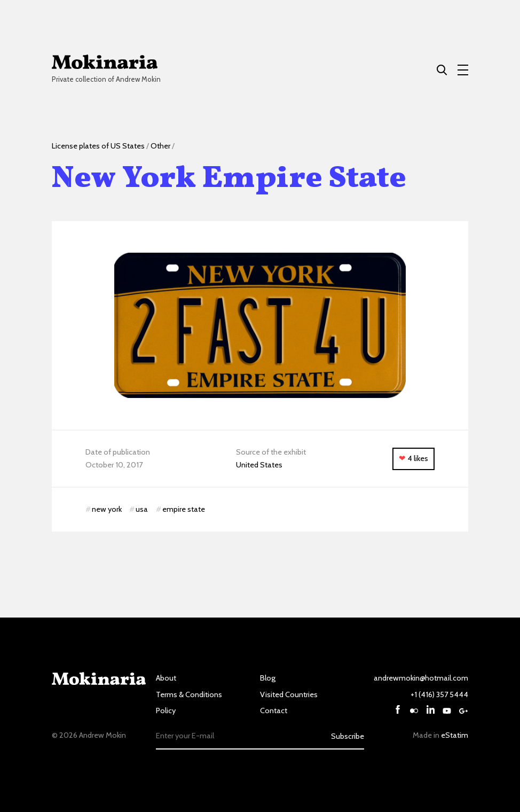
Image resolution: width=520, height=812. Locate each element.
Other (160, 146)
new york (107, 509)
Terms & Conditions (189, 694)
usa (142, 509)
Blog (268, 678)
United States (259, 465)
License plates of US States (98, 146)
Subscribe (348, 736)
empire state (184, 509)
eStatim (455, 735)
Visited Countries (289, 694)
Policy (166, 710)
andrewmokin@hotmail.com (421, 678)
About (166, 678)
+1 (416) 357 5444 (439, 694)
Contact (274, 710)
